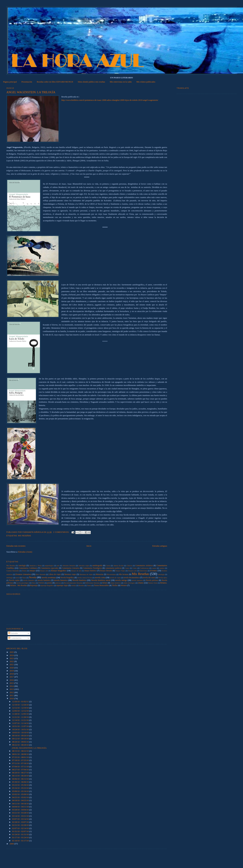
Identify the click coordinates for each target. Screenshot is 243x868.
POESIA (41, 583)
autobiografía (97, 566)
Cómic (135, 568)
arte (58, 566)
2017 (12, 677)
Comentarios (15, 638)
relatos (141, 583)
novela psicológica (23, 583)
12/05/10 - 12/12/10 (21, 711)
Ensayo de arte (76, 571)
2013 (12, 689)
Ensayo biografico (59, 571)
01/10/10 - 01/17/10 (21, 841)
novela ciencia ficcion (85, 578)
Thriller (115, 585)
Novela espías (14, 580)
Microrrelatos (111, 574)
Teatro (89, 585)
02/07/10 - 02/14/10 (21, 828)
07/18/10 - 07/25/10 (21, 760)
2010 (12, 698)
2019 (12, 671)
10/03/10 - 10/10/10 (21, 732)
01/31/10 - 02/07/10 (21, 831)
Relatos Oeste (153, 583)
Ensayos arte (132, 571)
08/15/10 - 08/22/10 (21, 751)
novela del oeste (149, 578)
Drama (24, 571)
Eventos (154, 571)
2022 (12, 661)
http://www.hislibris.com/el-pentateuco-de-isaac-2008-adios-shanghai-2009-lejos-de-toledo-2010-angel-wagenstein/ (110, 100)
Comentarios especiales (49, 568)
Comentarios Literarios (71, 568)
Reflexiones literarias (92, 583)
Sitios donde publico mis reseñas (91, 82)
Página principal (10, 82)
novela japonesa (137, 580)
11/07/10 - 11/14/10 (21, 723)
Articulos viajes (84, 566)
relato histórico (116, 583)
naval (18, 578)
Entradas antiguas (160, 546)
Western (124, 585)
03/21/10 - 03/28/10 (21, 813)
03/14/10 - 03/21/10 (21, 816)
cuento (154, 568)
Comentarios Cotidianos (28, 568)
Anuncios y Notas (36, 566)
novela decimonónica (132, 578)
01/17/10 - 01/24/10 (21, 837)
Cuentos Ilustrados (13, 571)
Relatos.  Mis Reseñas (19, 585)
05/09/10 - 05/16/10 (21, 791)
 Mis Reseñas (11, 566)
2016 (12, 680)
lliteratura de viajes (86, 574)
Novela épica (163, 578)
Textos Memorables (101, 585)
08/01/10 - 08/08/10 (21, 754)
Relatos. (164, 583)
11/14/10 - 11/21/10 (21, 720)
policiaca (58, 583)
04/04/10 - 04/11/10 (21, 807)
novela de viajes (115, 578)
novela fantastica (29, 580)
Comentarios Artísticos (144, 566)
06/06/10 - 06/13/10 (21, 779)
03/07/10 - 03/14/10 (21, 819)
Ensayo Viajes (120, 571)
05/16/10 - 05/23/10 (21, 788)
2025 (12, 652)
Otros (34, 583)
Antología (22, 566)
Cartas (108, 566)
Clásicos (129, 566)
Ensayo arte (44, 571)
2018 (12, 674)
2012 (12, 692)
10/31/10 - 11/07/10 (21, 726)
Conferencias (144, 568)
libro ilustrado (41, 574)
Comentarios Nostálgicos (92, 568)
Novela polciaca (152, 580)
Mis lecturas (124, 574)
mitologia (161, 574)
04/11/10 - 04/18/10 (21, 804)
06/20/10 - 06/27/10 (21, 773)
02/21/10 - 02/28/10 (21, 825)
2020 (12, 668)
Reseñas (81, 585)
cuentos (162, 568)
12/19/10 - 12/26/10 (21, 705)
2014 (12, 686)
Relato (105, 583)
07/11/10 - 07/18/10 (21, 763)
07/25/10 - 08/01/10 (21, 757)
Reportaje (34, 585)
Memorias (99, 574)
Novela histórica (79, 580)
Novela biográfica (67, 578)
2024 (12, 655)
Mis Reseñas (25, 536)
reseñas (73, 585)
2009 (12, 844)
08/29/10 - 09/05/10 (21, 742)
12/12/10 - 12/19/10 (21, 708)
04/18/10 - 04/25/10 (21, 800)
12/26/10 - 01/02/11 (21, 702)
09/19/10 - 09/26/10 (21, 736)
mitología (10, 578)
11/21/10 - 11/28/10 (21, 717)
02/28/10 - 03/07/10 (21, 822)
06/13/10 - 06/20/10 (21, 776)
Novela (33, 577)
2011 (12, 695)
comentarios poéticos (113, 568)
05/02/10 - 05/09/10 (21, 794)
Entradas (13, 633)
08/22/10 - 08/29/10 (21, 745)
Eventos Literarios (23, 574)
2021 (12, 664)
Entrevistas (143, 571)
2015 (12, 683)
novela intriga (121, 580)
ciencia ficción (118, 566)
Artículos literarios (69, 566)
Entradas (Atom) (25, 552)
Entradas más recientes (16, 546)
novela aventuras (49, 577)
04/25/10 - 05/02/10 (21, 797)
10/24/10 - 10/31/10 (21, 729)
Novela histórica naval (101, 580)
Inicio (89, 546)
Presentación (27, 82)
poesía (50, 583)
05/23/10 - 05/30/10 (21, 785)
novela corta (100, 577)
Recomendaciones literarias (73, 583)
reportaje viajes (62, 585)
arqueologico (49, 566)
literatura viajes (70, 574)
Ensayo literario (106, 571)
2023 (12, 658)
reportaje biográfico (47, 585)
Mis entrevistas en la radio (121, 82)
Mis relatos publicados (146, 82)
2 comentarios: (62, 532)
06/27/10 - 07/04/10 (21, 770)
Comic (127, 568)
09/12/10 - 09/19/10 (21, 739)
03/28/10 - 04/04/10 (21, 810)
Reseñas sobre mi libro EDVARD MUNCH (55, 82)
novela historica (61, 580)
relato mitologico (129, 583)
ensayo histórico (90, 571)
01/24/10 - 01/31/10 (21, 834)
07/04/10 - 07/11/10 (21, 767)
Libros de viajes (55, 574)
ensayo (33, 571)
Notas (24, 578)
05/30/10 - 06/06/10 (21, 782)
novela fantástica (44, 580)
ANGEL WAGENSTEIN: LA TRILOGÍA (31, 92)
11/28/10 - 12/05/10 (21, 714)
